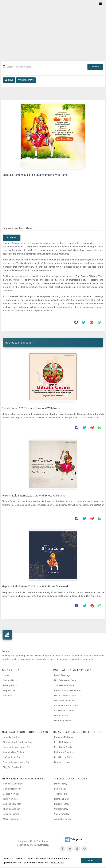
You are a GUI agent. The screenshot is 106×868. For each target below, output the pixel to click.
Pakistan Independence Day (17, 747)
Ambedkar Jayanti (63, 819)
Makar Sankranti (11, 819)
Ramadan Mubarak (64, 737)
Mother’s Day (61, 784)
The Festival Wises (39, 845)
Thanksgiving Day (12, 809)
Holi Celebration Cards (65, 680)
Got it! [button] (91, 860)
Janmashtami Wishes (65, 685)
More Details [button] (58, 863)
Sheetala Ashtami (18, 296)
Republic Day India (12, 737)
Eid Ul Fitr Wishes (63, 742)
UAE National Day (12, 757)
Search (95, 67)
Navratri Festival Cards (65, 695)
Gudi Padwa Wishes (64, 711)
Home (9, 80)
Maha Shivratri (61, 716)
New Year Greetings (13, 784)
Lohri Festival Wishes (65, 701)
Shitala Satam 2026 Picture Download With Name (31, 408)
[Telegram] (73, 840)
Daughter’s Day (62, 804)
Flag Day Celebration (13, 767)
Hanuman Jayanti (63, 721)
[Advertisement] (53, 28)
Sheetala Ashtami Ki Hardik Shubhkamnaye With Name (35, 175)
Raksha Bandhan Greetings (68, 690)
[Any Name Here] (53, 228)
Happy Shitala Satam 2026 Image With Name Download (35, 586)
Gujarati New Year (12, 789)
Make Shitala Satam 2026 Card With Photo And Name (34, 496)
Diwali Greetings (62, 675)
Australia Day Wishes (13, 752)
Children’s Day (61, 809)
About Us (7, 695)
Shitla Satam (26, 80)
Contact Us (8, 680)
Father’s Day (60, 789)
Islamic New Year (63, 762)
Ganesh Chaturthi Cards (66, 706)
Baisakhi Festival (11, 814)
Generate (12, 238)
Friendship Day (62, 799)
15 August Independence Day (17, 742)
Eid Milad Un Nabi (63, 757)
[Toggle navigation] (101, 4)
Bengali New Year (12, 794)
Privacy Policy (10, 685)
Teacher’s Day (61, 794)
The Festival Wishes (86, 276)
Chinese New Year (12, 804)
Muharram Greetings (64, 752)
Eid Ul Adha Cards (63, 747)
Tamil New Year (11, 799)
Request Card (10, 690)
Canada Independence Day (16, 762)
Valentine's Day (62, 814)
